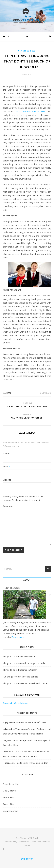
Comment (8, 506)
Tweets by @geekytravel (15, 703)
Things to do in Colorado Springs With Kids (24, 663)
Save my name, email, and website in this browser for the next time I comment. (23, 498)
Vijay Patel (9, 722)
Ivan (5, 752)
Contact (27, 845)
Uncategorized (27, 51)
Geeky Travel (10, 791)
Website (7, 480)
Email (6, 467)
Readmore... (18, 637)
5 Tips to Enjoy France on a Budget (31, 763)
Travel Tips (8, 804)
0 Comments (46, 393)
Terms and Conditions (40, 842)
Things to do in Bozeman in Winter (20, 670)
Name (7, 453)
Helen (6, 763)
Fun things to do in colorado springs (21, 677)
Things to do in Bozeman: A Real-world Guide (25, 683)
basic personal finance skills (30, 111)
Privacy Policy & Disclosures (17, 842)
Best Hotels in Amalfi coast (33, 722)
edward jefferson (13, 729)
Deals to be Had (11, 784)
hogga (8, 393)
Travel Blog (9, 797)
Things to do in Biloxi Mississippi (19, 656)
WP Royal (34, 838)
